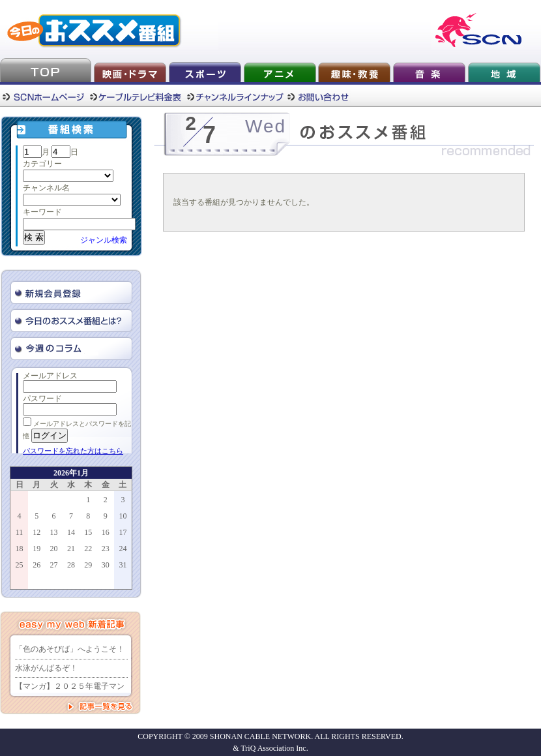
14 (71, 532)
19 (37, 549)
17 (123, 532)
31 (123, 565)
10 (123, 516)
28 (71, 565)
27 (54, 565)
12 (37, 532)
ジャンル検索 (104, 240)
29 (88, 565)
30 (106, 565)
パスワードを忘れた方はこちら (73, 451)
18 (20, 549)
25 (20, 565)
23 (106, 549)
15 (88, 532)
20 (54, 549)
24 (123, 549)
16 (106, 532)
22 (88, 549)
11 (20, 532)
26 (37, 565)
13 (54, 532)
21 (71, 549)
